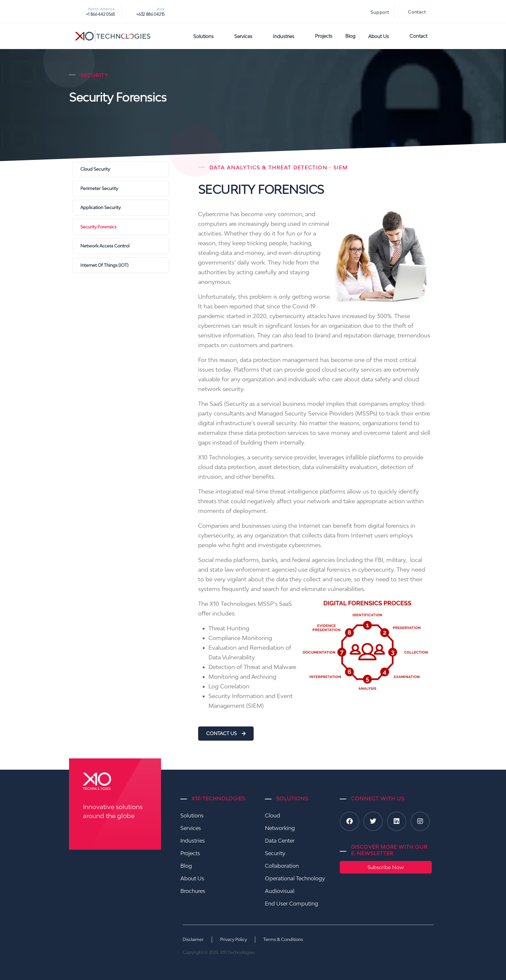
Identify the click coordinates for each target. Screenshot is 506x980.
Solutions (207, 36)
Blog (350, 36)
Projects (324, 36)
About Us (382, 36)
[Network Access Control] (121, 246)
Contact (417, 12)
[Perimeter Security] (121, 189)
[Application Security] (121, 208)
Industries (288, 36)
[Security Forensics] (121, 227)
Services (247, 36)
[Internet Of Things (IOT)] (121, 265)
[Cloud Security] (121, 169)
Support (380, 12)
